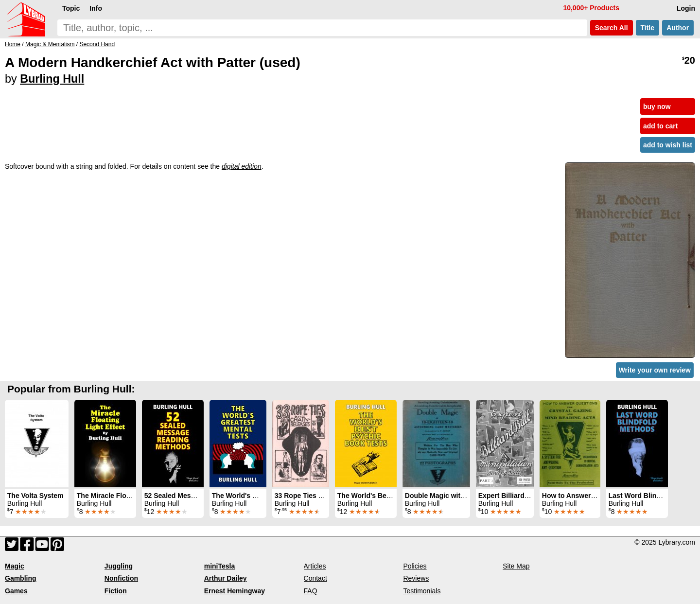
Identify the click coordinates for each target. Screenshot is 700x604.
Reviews (416, 578)
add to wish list (668, 145)
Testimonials (422, 591)
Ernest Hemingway (235, 591)
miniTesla (220, 566)
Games (16, 591)
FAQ (311, 591)
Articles (315, 566)
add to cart (661, 126)
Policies (415, 566)
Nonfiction (121, 578)
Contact (315, 578)
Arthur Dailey (226, 578)
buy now (657, 107)
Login (686, 8)
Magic (15, 566)
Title (647, 28)
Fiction (116, 591)
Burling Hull (52, 79)
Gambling (21, 578)
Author (678, 28)
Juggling (119, 566)
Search (612, 28)
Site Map (516, 566)
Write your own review (655, 370)
